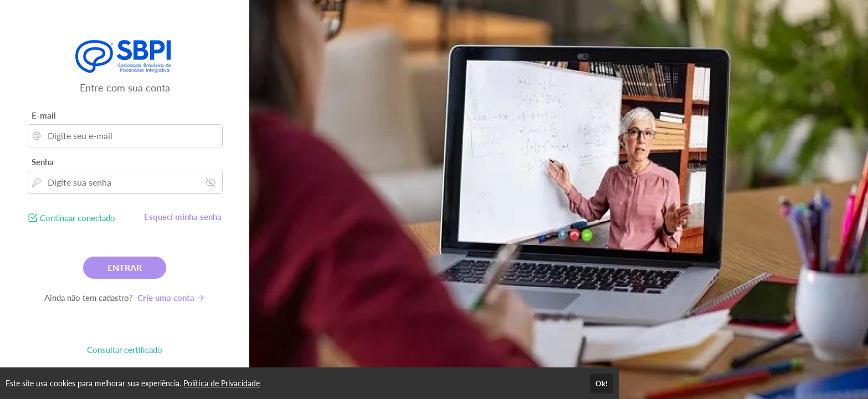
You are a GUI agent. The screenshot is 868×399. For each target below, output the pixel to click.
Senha (43, 162)
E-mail (44, 115)
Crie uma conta (171, 298)
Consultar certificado (125, 350)
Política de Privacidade (222, 383)
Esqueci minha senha (183, 217)
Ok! (602, 383)
